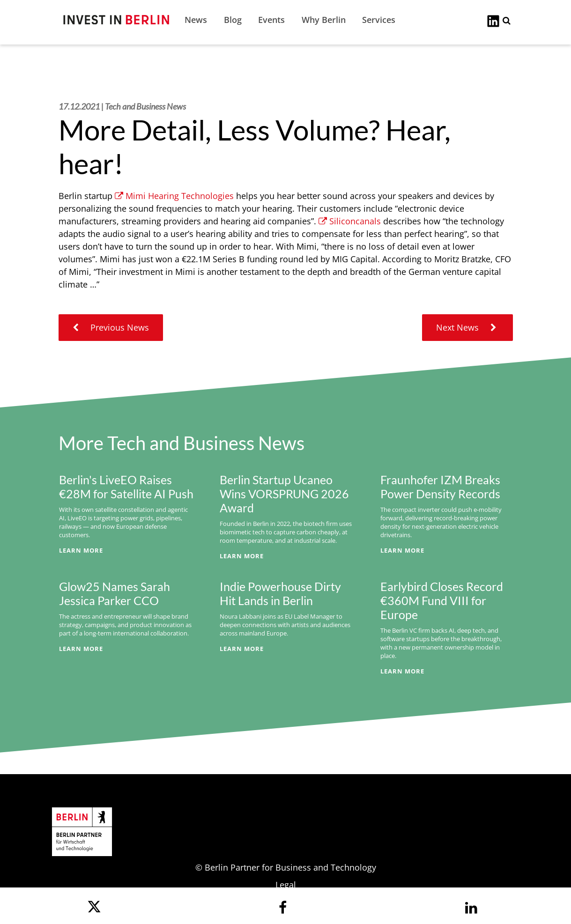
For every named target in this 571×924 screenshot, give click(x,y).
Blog (233, 20)
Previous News (111, 327)
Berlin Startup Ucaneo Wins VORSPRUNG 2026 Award (284, 494)
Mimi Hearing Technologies (174, 196)
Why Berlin (324, 20)
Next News (467, 327)
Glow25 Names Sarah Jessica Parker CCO (115, 593)
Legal (286, 885)
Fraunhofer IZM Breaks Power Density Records (440, 487)
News (196, 20)
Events (271, 20)
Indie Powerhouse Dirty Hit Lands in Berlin (280, 593)
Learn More (81, 550)
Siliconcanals (350, 221)
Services (379, 20)
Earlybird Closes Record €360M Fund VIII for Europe (442, 600)
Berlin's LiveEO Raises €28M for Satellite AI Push (126, 487)
